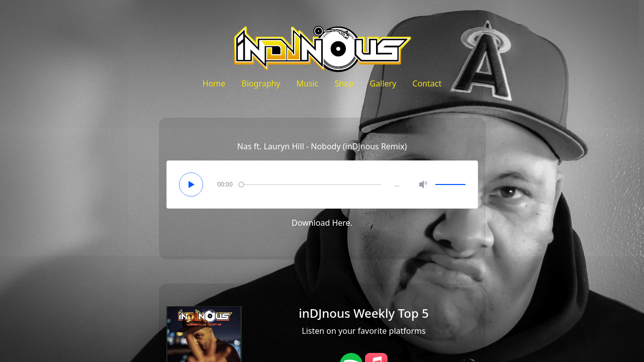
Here (341, 223)
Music (308, 83)
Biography (261, 83)
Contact (427, 83)
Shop (344, 83)
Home (214, 83)
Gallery (383, 83)
